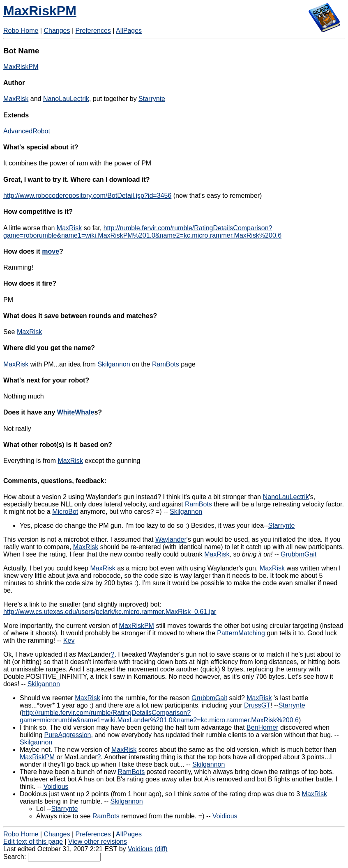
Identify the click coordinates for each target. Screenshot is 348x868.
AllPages (129, 31)
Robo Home (21, 31)
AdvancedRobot (27, 131)
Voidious (56, 787)
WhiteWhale (76, 412)
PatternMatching (241, 633)
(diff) (161, 849)
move (51, 251)
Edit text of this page (33, 842)
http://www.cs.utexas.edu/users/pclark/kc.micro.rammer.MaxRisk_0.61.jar (110, 612)
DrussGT (257, 705)
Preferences (93, 31)
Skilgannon (114, 364)
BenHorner (262, 727)
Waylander (171, 539)
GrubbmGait (298, 554)
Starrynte (152, 99)
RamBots (166, 364)
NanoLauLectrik (66, 99)
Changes (57, 31)
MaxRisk (16, 99)
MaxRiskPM (40, 11)
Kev (69, 640)
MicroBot (65, 512)
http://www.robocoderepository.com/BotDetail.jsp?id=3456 (87, 196)
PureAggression (68, 735)
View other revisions (98, 842)
